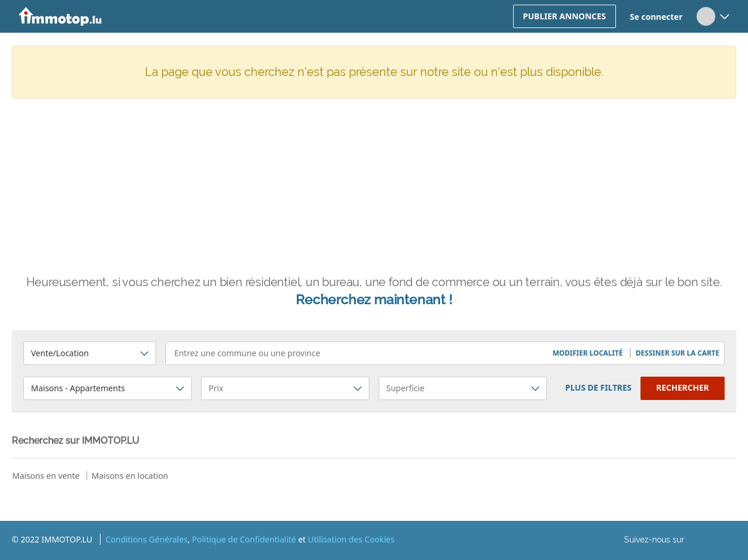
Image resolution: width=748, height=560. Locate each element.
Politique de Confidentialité (244, 539)
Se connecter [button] (656, 17)
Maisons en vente (46, 476)
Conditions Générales (147, 539)
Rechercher (683, 387)
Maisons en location (130, 476)
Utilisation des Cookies (351, 539)
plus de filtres (598, 387)
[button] (588, 353)
